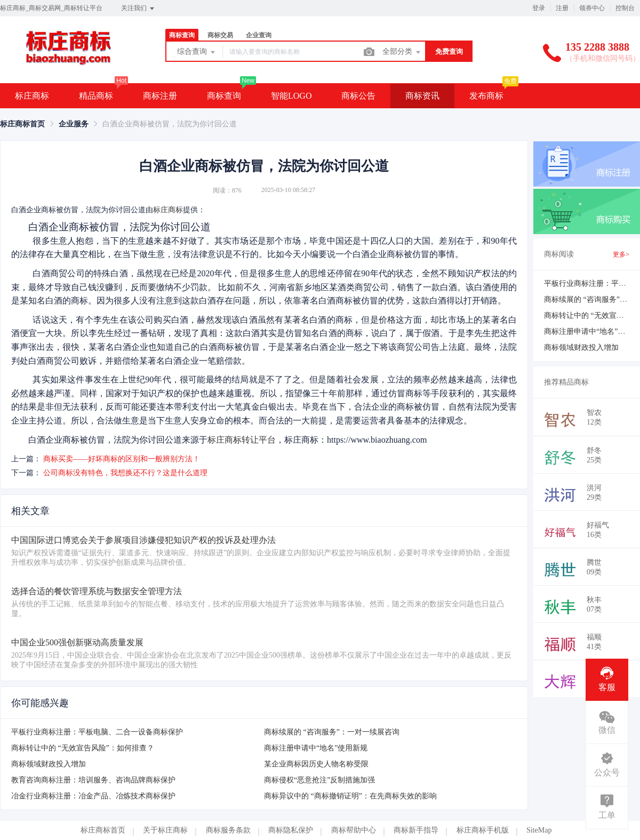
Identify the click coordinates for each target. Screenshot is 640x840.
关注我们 (138, 9)
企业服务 (74, 124)
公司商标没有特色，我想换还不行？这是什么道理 (125, 473)
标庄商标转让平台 (242, 440)
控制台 (625, 8)
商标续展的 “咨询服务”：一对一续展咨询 (332, 732)
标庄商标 (168, 210)
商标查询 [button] (224, 96)
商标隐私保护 (291, 830)
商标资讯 (422, 96)
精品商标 (96, 96)
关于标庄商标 (165, 830)
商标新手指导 (416, 830)
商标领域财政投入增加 (49, 764)
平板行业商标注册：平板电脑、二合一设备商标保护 (97, 732)
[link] (22, 124)
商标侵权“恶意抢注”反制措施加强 (319, 780)
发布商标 (486, 96)
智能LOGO (291, 96)
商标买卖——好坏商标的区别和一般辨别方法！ (122, 459)
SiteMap (539, 830)
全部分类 (402, 52)
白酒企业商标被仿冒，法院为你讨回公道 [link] (170, 124)
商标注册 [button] (160, 96)
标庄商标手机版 (483, 830)
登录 (539, 8)
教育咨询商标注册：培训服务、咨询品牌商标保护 (93, 780)
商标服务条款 (228, 830)
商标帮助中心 (354, 830)
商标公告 (358, 96)
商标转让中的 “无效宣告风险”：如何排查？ (83, 748)
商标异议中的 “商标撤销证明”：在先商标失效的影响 (350, 796)
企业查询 (259, 35)
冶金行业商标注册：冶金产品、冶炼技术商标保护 (93, 796)
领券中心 (592, 8)
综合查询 (197, 52)
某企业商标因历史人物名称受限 (316, 764)
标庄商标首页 (22, 124)
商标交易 (220, 35)
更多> (621, 254)
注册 (562, 8)
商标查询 (182, 35)
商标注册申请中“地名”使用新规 (316, 748)
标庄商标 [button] (32, 96)
